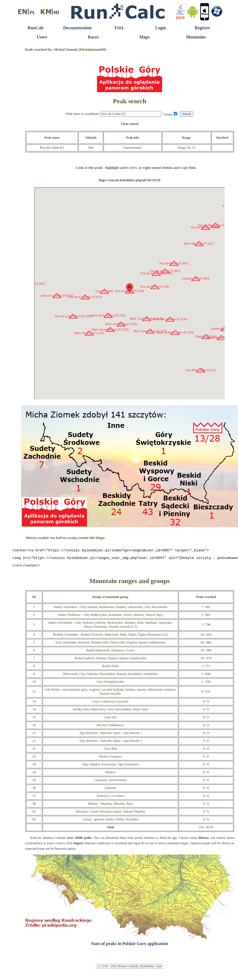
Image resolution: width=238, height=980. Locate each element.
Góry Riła (110, 751)
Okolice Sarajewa (110, 759)
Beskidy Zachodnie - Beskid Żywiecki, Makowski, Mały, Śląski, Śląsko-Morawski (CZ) (110, 637)
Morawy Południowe (110, 727)
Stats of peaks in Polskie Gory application (130, 946)
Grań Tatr (110, 720)
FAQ (119, 28)
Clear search (130, 124)
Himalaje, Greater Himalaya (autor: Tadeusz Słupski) (111, 814)
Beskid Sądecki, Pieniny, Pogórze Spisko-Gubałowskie (110, 661)
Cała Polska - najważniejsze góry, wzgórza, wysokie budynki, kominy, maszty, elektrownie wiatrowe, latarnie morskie (110, 694)
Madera (110, 775)
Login (161, 28)
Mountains (196, 37)
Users (42, 37)
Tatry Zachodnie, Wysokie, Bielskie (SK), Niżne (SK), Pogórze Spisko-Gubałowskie (110, 645)
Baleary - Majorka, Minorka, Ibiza (110, 806)
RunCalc (36, 28)
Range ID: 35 (186, 148)
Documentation (77, 28)
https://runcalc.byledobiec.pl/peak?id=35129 (129, 180)
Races (93, 37)
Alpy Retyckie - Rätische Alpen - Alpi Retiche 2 (110, 743)
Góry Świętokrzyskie (110, 684)
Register (202, 28)
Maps (144, 37)
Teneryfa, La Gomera (110, 798)
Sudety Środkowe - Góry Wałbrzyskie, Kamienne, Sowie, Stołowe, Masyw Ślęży (110, 617)
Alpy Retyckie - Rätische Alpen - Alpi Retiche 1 (110, 735)
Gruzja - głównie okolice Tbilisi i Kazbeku (110, 822)
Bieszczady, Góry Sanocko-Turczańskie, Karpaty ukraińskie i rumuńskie (110, 676)
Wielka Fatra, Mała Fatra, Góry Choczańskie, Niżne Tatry (110, 712)
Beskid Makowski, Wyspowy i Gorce (110, 653)
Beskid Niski (110, 668)
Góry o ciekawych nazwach (110, 704)
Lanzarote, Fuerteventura (110, 782)
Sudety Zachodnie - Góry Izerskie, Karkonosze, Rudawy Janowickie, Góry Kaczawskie (110, 609)
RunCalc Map (130, 293)
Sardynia (110, 790)
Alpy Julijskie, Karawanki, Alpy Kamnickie (110, 767)
